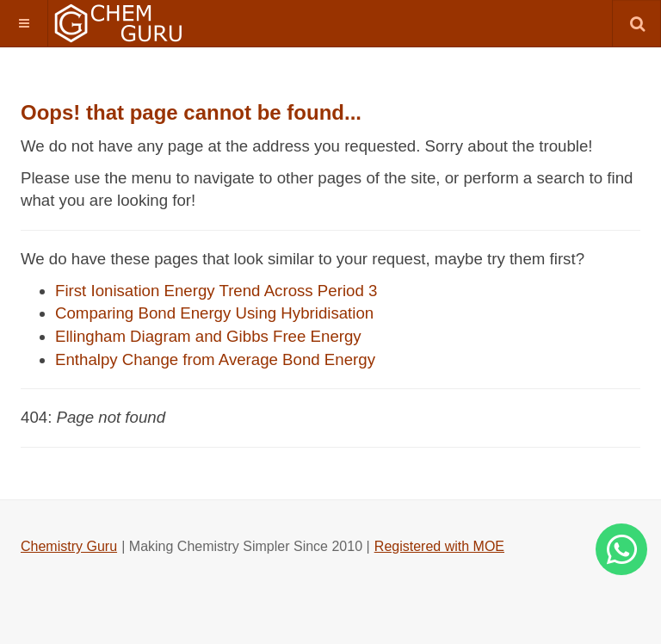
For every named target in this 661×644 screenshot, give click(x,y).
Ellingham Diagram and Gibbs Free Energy (208, 336)
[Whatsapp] (621, 549)
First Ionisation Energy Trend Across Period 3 (216, 291)
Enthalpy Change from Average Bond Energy (215, 359)
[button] (24, 24)
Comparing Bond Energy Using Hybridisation (214, 313)
